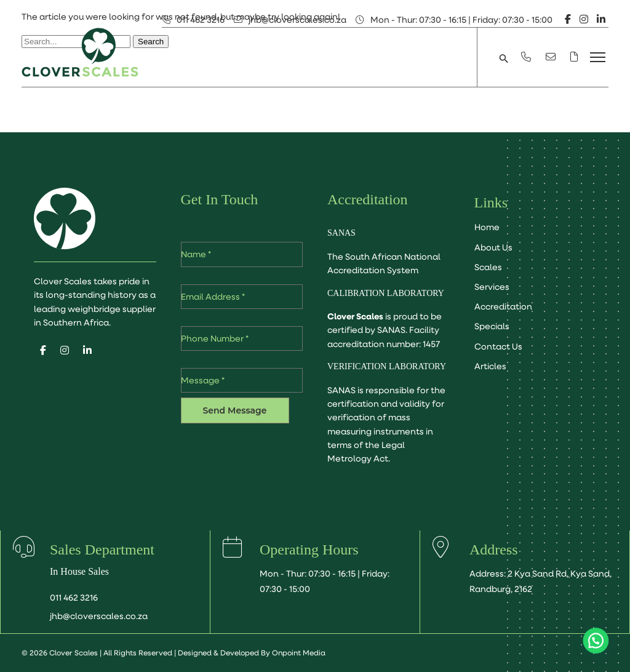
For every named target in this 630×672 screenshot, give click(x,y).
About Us (493, 247)
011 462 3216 (201, 20)
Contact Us (498, 346)
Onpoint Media (299, 653)
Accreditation (503, 306)
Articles (490, 366)
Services (492, 287)
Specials (492, 326)
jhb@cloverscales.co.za (297, 20)
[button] (504, 58)
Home (487, 227)
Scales (488, 267)
